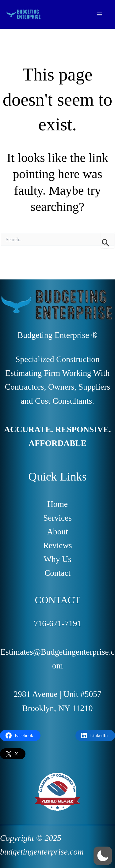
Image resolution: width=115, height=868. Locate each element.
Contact (57, 573)
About (57, 532)
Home (57, 504)
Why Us (57, 559)
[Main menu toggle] (100, 14)
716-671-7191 (57, 623)
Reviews (57, 545)
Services (57, 518)
